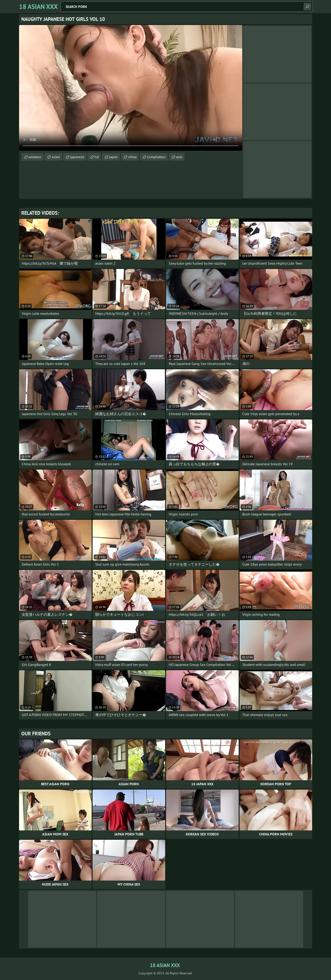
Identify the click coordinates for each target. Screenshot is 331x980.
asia (179, 157)
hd (97, 157)
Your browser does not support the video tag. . (131, 88)
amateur (35, 157)
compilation (156, 157)
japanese (77, 157)
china (132, 157)
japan (113, 157)
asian (56, 157)
